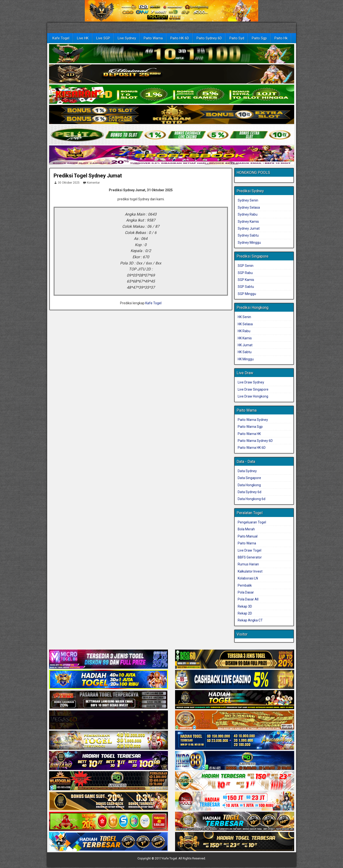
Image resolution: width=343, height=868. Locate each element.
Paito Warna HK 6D (252, 448)
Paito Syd (237, 38)
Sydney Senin (248, 200)
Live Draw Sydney (251, 382)
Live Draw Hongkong (253, 396)
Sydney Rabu (248, 214)
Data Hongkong (249, 485)
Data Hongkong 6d (252, 499)
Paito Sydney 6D (209, 38)
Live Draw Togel (250, 550)
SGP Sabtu (246, 287)
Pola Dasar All (248, 599)
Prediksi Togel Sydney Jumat (88, 176)
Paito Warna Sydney (253, 420)
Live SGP (103, 38)
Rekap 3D (245, 606)
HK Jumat (245, 345)
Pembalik (245, 585)
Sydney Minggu (249, 243)
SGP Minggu (247, 294)
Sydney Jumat (249, 228)
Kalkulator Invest (250, 571)
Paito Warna (153, 38)
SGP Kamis (246, 280)
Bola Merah (246, 529)
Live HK (83, 38)
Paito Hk (281, 38)
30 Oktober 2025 (67, 183)
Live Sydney (127, 38)
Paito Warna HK (249, 434)
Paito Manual (248, 536)
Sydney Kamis (248, 222)
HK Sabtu (245, 352)
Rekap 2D (245, 613)
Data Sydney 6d (250, 492)
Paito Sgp (259, 38)
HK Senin (244, 317)
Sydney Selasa (249, 207)
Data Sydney (247, 471)
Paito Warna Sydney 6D (255, 441)
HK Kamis (245, 338)
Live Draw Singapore (253, 389)
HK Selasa (245, 324)
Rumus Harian (248, 564)
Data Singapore (249, 478)
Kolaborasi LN (248, 578)
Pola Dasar (246, 592)
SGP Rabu (245, 273)
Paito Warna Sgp (250, 427)
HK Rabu (244, 331)
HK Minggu (246, 359)
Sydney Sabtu (248, 235)
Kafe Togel (61, 38)
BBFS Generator (250, 557)
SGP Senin (246, 266)
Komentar (91, 183)
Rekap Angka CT (250, 620)
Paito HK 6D (180, 38)
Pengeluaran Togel (252, 522)
